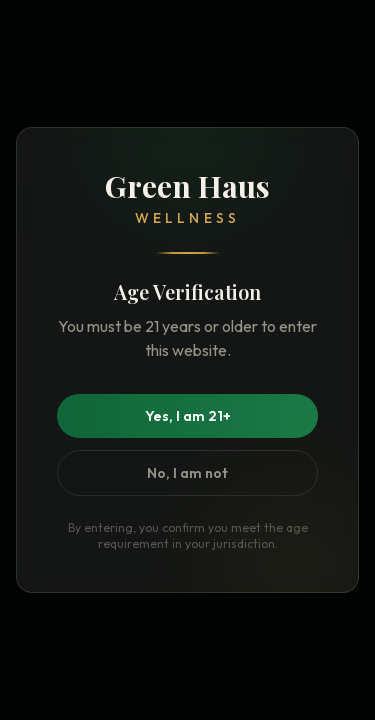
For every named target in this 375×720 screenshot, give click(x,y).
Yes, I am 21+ (188, 416)
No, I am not (187, 473)
